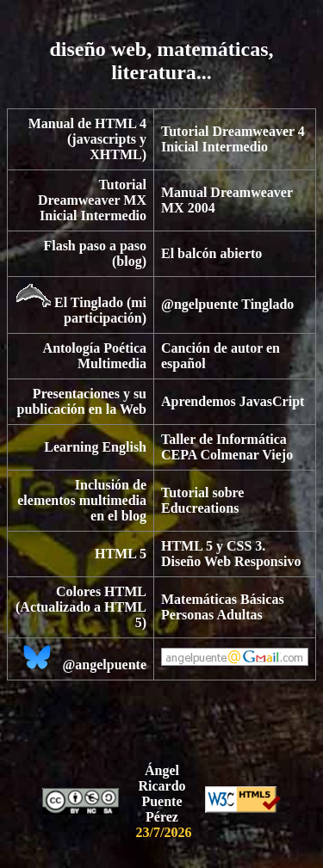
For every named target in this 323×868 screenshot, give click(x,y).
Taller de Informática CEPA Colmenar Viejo (227, 447)
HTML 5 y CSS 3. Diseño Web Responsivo (231, 554)
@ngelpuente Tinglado (227, 304)
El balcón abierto (211, 253)
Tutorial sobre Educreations (202, 500)
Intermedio (235, 147)
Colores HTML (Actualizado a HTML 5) (81, 607)
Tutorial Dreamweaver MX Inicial (92, 200)
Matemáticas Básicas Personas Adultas (223, 607)
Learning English (95, 447)
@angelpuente (104, 665)
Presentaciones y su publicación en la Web (82, 401)
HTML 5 (121, 554)
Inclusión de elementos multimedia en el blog (82, 500)
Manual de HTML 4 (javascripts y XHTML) (87, 139)
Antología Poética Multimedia (95, 356)
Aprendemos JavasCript (233, 401)
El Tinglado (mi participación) (100, 310)
